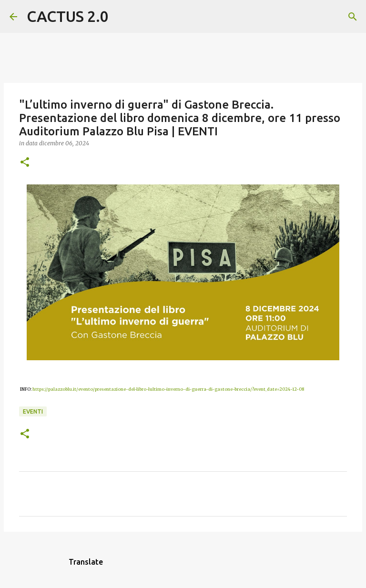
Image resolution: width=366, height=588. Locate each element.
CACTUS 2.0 (68, 16)
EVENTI (33, 411)
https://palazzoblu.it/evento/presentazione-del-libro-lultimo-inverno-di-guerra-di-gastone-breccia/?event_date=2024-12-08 (168, 389)
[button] (25, 163)
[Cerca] (122, 17)
